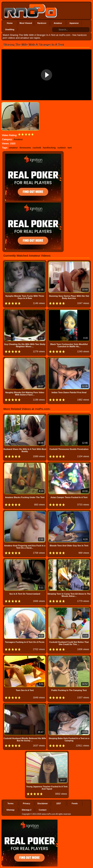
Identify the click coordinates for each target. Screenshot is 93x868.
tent (70, 148)
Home (10, 23)
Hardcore (42, 23)
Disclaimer (43, 803)
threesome (25, 148)
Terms (10, 803)
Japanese (74, 23)
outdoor (62, 148)
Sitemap (11, 810)
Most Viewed (26, 23)
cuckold (37, 148)
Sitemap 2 (27, 810)
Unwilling (10, 29)
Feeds (75, 803)
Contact (43, 810)
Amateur (58, 23)
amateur (13, 148)
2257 (59, 803)
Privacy (26, 803)
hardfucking (49, 148)
